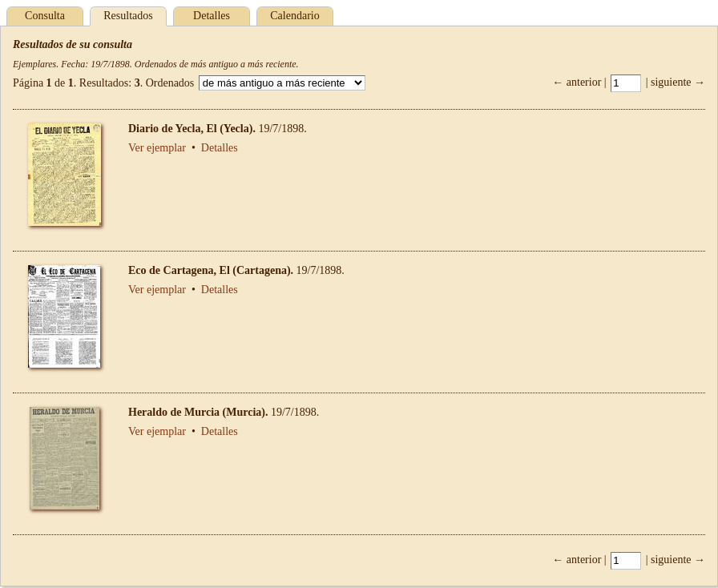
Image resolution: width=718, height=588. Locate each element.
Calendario (294, 16)
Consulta (45, 16)
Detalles (212, 16)
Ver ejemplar (157, 148)
